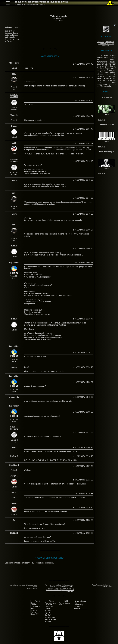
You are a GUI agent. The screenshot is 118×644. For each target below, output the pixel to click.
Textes (52, 601)
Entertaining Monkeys (78, 606)
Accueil (37, 601)
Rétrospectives (51, 619)
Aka (14, 143)
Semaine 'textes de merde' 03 (106, 45)
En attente (49, 605)
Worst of (48, 614)
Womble (14, 115)
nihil (14, 74)
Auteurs (48, 621)
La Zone (42, 2)
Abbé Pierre (14, 63)
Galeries (34, 610)
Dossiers (48, 608)
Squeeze (77, 608)
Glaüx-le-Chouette (14, 96)
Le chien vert (106, 98)
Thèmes (101, 42)
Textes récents (65, 603)
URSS (62, 605)
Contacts (34, 605)
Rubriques (49, 607)
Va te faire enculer (59, 16)
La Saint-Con (35, 607)
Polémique (110, 42)
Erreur (61, 20)
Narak (14, 493)
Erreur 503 (35, 614)
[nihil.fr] (76, 603)
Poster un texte (51, 603)
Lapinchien (14, 263)
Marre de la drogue (106, 152)
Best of (48, 612)
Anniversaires (50, 618)
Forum (33, 608)
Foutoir (33, 612)
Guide (33, 603)
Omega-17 (14, 476)
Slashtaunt (14, 465)
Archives (48, 616)
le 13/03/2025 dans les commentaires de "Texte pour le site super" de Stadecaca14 (60, 590)
